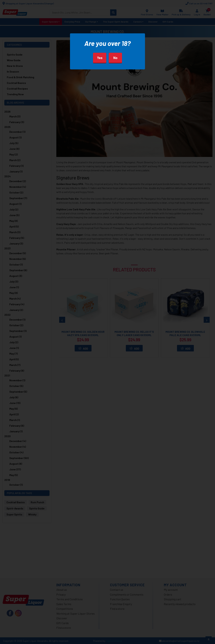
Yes (100, 58)
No (115, 58)
